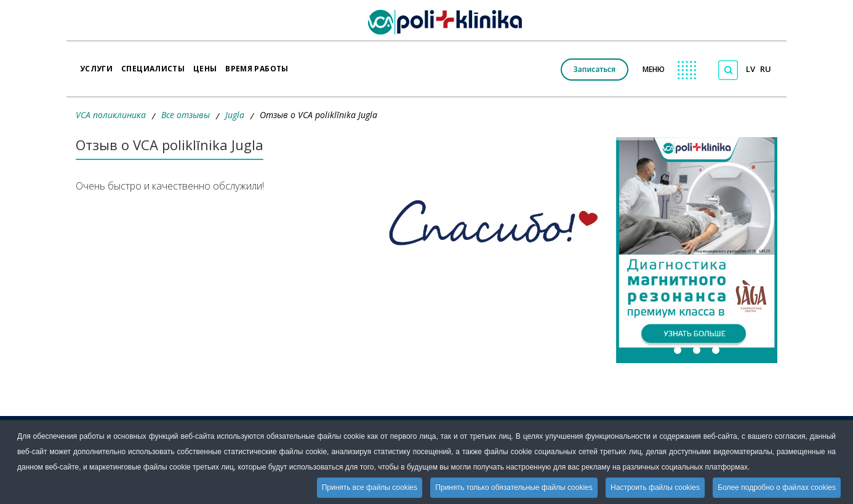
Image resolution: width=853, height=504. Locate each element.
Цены (205, 65)
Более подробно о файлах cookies (777, 487)
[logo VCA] (449, 22)
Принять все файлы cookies (370, 487)
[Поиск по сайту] (728, 70)
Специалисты (153, 65)
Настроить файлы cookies (655, 487)
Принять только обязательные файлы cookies (514, 487)
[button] (697, 250)
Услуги (96, 65)
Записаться (595, 69)
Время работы (257, 65)
